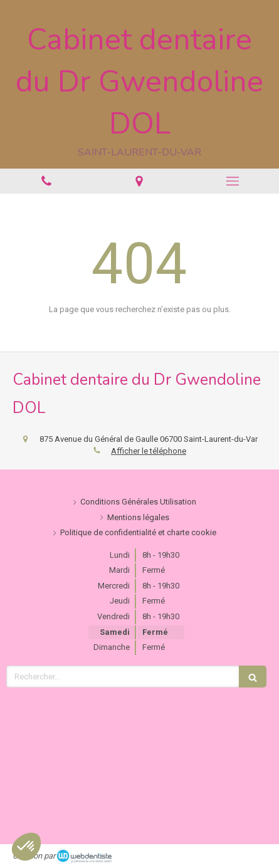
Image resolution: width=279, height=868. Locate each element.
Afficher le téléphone (149, 451)
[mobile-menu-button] (233, 181)
